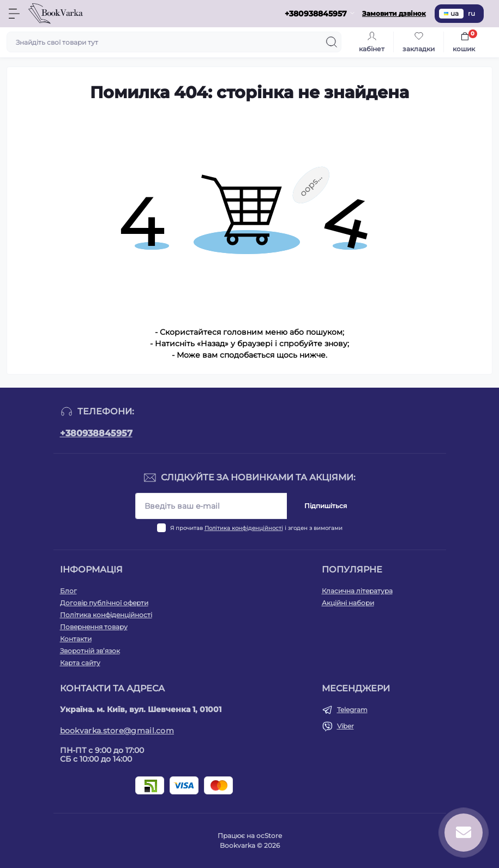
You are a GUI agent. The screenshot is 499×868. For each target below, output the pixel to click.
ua (451, 13)
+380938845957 (96, 433)
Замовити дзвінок (394, 13)
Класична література (357, 591)
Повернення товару (94, 627)
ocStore (269, 836)
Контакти (76, 639)
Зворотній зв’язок (90, 651)
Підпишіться (326, 506)
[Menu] (14, 14)
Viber (345, 726)
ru (471, 13)
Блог (68, 591)
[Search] (332, 42)
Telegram (352, 710)
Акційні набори (348, 603)
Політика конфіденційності (244, 528)
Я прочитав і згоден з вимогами (256, 528)
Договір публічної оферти (104, 603)
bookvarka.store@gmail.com (117, 731)
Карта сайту (80, 663)
